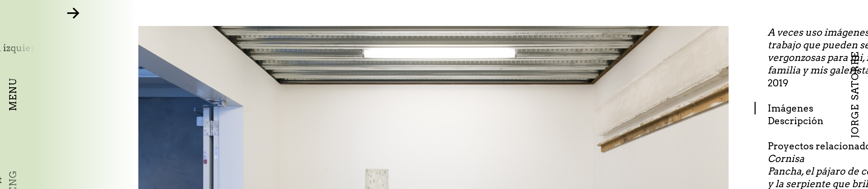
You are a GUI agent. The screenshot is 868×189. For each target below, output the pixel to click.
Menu (13, 94)
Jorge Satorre (855, 94)
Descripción (825, 121)
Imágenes (820, 108)
